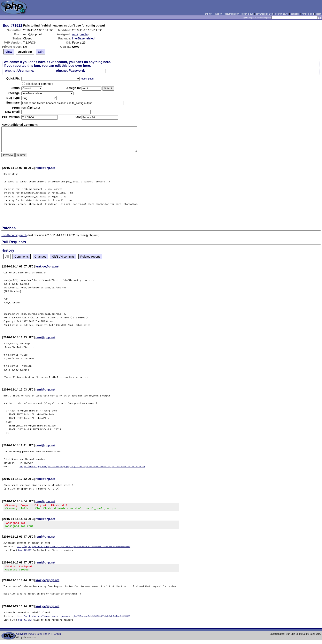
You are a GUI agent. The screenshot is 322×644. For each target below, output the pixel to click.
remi (75, 34)
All (7, 257)
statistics (295, 14)
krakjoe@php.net (47, 266)
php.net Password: (70, 71)
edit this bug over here (72, 66)
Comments (22, 257)
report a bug (247, 14)
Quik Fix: (14, 78)
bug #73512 (25, 552)
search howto (282, 14)
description (87, 79)
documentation (232, 14)
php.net (208, 14)
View (9, 52)
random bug (308, 14)
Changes (40, 257)
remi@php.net (45, 168)
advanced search (264, 14)
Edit (41, 52)
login (319, 14)
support (218, 14)
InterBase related (83, 38)
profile (83, 34)
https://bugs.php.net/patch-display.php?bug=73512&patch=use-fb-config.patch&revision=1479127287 (82, 466)
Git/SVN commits (63, 257)
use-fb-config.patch (14, 235)
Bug (6, 25)
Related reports (90, 257)
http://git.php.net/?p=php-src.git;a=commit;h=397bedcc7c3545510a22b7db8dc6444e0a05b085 (74, 549)
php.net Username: (19, 71)
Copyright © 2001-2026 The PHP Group (39, 638)
